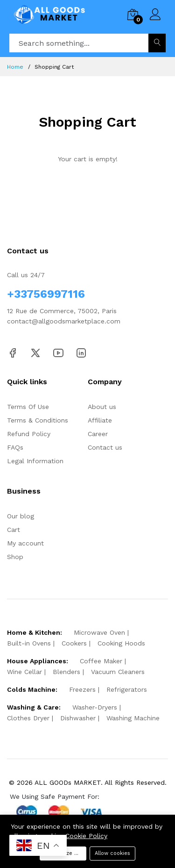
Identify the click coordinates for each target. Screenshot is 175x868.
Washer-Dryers (95, 707)
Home (15, 67)
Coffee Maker (101, 661)
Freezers (82, 689)
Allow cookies (112, 853)
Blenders (66, 672)
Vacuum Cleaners (118, 672)
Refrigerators (127, 689)
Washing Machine (133, 718)
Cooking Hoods (121, 643)
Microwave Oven (99, 632)
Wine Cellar (24, 672)
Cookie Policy (86, 836)
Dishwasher (78, 718)
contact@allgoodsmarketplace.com (64, 321)
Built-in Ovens (29, 643)
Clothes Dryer (28, 718)
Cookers (74, 643)
